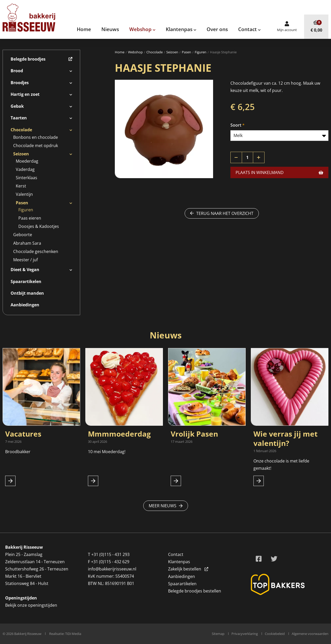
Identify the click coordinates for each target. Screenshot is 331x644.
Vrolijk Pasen (194, 434)
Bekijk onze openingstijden (31, 605)
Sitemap (218, 634)
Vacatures (23, 434)
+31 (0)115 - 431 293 (110, 554)
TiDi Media (73, 634)
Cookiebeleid (275, 634)
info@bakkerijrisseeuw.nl (112, 569)
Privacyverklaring (245, 634)
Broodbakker (18, 452)
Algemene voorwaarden (310, 634)
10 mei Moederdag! (107, 452)
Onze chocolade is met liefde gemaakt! (281, 465)
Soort (236, 125)
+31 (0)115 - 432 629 (110, 562)
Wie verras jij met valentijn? (285, 438)
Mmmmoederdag (119, 434)
